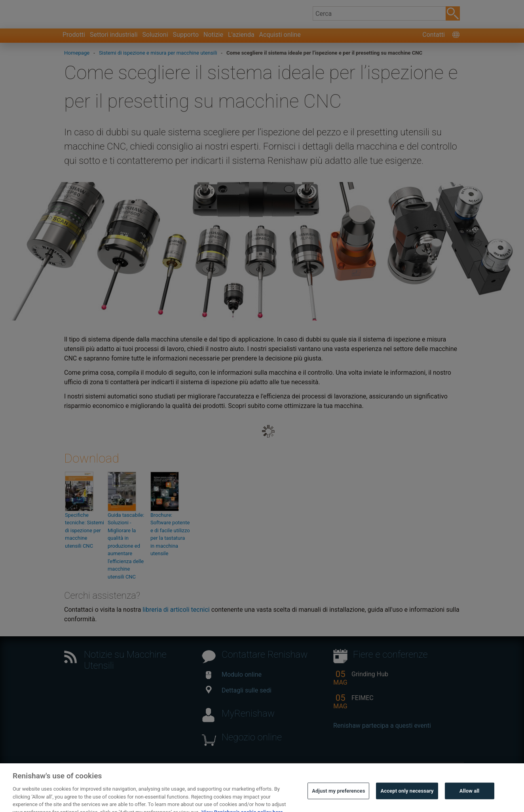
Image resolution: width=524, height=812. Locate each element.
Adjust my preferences (338, 799)
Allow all (470, 799)
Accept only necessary (407, 799)
